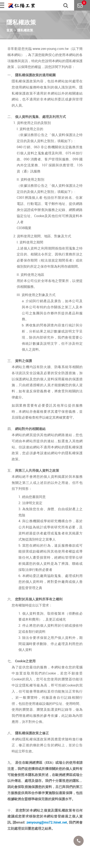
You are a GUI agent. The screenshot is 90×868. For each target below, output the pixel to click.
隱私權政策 (25, 30)
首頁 (10, 30)
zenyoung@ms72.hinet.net (47, 822)
